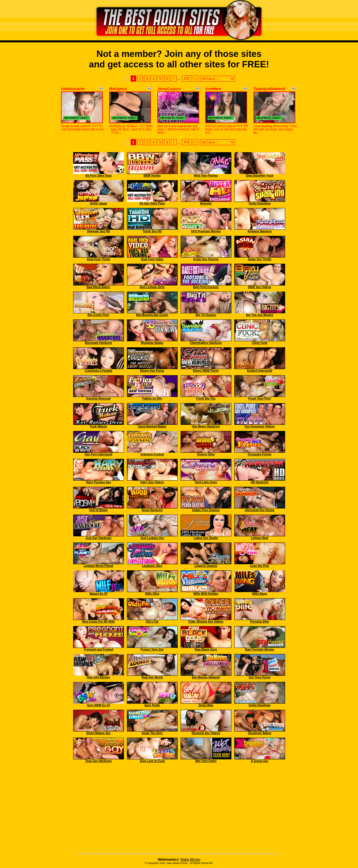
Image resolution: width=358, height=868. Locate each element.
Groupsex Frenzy (260, 454)
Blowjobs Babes (152, 343)
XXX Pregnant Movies (206, 231)
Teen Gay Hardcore (99, 761)
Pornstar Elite (259, 622)
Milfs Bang (260, 594)
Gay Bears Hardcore (206, 426)
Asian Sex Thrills (260, 259)
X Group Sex (260, 761)
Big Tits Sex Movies (260, 315)
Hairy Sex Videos (152, 482)
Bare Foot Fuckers (206, 287)
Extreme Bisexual (98, 399)
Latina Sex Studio (206, 538)
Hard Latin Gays (206, 482)
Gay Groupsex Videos (260, 426)
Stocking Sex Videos (206, 733)
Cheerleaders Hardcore (206, 343)
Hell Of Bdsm (99, 510)
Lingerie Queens (206, 566)
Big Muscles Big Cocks (152, 315)
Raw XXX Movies (98, 677)
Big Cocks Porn (98, 315)
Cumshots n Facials (98, 371)
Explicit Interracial (260, 371)
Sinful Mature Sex (98, 733)
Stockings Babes (260, 733)
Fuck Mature (99, 426)
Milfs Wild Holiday (206, 594)
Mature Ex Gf (98, 594)
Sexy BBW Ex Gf (99, 705)
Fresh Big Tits (206, 399)
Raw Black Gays (206, 649)
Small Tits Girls (152, 733)
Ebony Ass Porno (152, 371)
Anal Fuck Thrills (99, 259)
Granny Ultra (206, 454)
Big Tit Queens (206, 315)
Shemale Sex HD (99, 231)
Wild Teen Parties (206, 176)
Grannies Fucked (152, 454)
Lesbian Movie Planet (98, 566)
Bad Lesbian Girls (152, 287)
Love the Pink (259, 566)
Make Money (190, 860)
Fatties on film (152, 399)
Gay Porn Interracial (98, 454)
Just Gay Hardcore (99, 538)
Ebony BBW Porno (206, 371)
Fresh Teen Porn (260, 399)
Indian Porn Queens (206, 510)
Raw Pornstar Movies (259, 649)
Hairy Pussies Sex (98, 482)
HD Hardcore (259, 482)
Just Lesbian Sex (152, 538)
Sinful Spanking (260, 203)
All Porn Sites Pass (98, 176)
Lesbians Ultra (152, 566)
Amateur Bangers (259, 231)
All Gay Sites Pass (152, 203)
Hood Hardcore (152, 510)
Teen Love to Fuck (152, 761)
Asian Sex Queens (206, 259)
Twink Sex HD (152, 231)
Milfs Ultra (152, 594)
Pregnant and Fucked (98, 649)
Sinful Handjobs (260, 705)
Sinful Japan (98, 203)
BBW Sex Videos (260, 287)
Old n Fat (152, 622)
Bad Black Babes (98, 287)
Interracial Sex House (260, 510)
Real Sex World (152, 677)
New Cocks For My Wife (99, 622)
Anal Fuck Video (152, 259)
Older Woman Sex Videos (206, 622)
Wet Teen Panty (206, 761)
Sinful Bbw (206, 705)
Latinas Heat (259, 538)
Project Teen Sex (152, 649)
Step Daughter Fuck (260, 176)
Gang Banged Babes (152, 426)
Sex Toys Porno (260, 677)
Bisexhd (206, 203)
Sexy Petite (152, 705)
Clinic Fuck (259, 343)
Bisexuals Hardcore (98, 343)
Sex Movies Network (206, 677)
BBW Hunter (152, 176)
